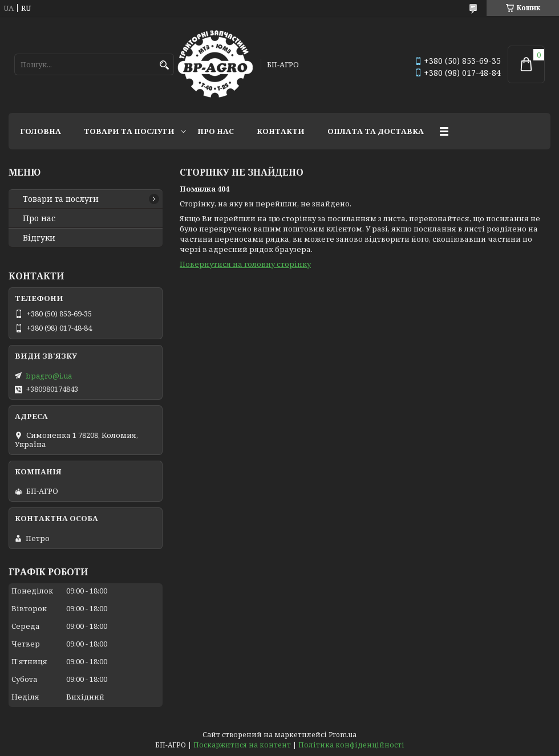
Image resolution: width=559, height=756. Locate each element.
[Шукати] (164, 65)
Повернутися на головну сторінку (245, 264)
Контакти (281, 131)
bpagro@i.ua (49, 376)
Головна (40, 131)
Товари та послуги (129, 131)
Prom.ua (343, 735)
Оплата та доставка (376, 131)
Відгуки (39, 238)
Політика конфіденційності (351, 745)
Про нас (216, 131)
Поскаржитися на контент (242, 745)
